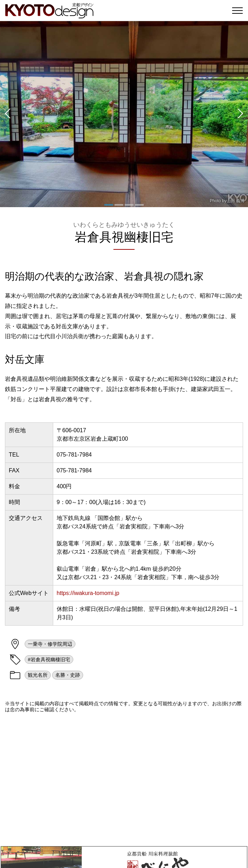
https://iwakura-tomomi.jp (88, 593)
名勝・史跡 (68, 675)
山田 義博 (235, 201)
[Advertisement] (124, 779)
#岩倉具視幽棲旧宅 (49, 659)
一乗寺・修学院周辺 (50, 644)
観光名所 (38, 675)
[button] (7, 114)
